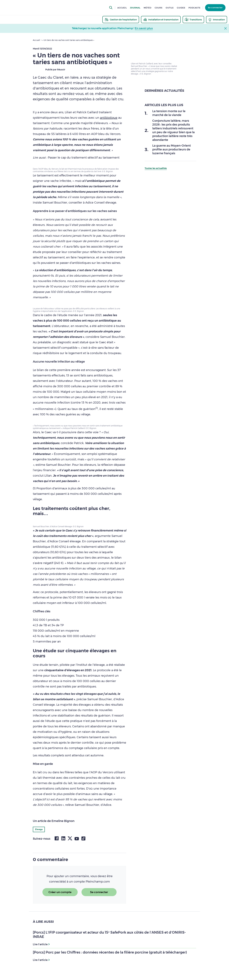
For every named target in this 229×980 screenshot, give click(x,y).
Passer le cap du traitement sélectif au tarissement (84, 158)
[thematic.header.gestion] (121, 20)
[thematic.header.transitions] (193, 20)
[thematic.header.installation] (161, 20)
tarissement (45, 175)
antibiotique (109, 118)
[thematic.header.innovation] (217, 20)
